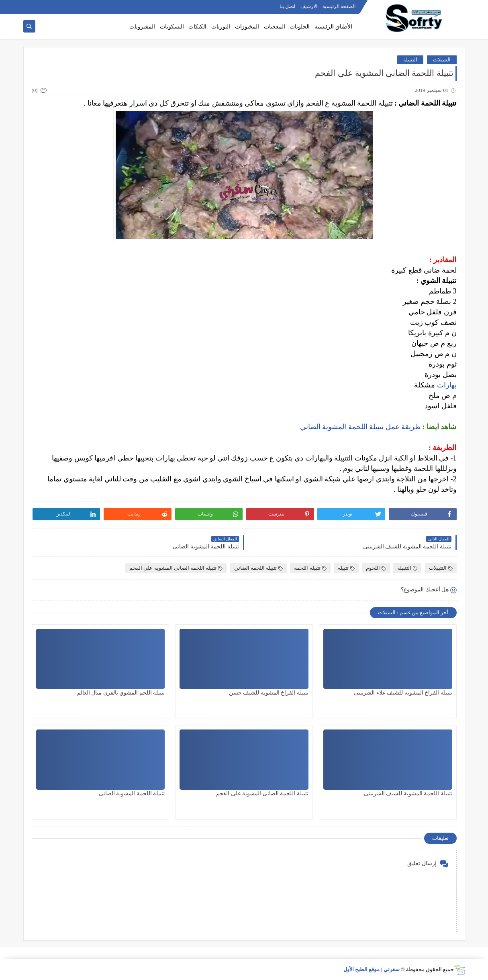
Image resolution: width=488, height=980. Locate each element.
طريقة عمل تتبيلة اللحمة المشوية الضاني (361, 427)
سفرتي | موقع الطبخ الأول (372, 969)
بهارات (446, 385)
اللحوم (376, 568)
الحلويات (300, 27)
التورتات (221, 27)
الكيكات (197, 27)
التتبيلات (442, 60)
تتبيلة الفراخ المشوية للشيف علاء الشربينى (403, 693)
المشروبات (142, 27)
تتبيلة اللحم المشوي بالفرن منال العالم (121, 693)
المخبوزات (247, 27)
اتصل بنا (287, 6)
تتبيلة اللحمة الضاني (259, 568)
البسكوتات (172, 27)
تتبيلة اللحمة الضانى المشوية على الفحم (176, 568)
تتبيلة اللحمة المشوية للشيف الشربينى (408, 794)
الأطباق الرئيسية (333, 27)
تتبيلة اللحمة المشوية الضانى (132, 794)
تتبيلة (346, 568)
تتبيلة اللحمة (310, 568)
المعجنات (275, 27)
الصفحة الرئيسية (339, 6)
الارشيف (309, 6)
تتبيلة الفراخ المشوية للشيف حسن (269, 693)
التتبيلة (410, 60)
